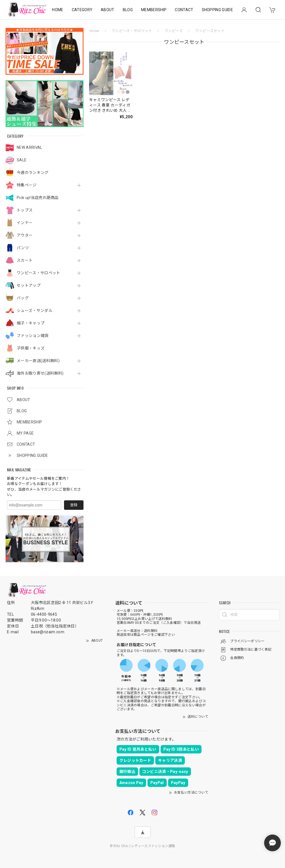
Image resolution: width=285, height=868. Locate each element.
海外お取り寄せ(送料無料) (40, 373)
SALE (22, 160)
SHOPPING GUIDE (217, 10)
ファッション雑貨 (33, 336)
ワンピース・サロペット (39, 273)
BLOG (128, 10)
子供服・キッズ (31, 348)
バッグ (23, 298)
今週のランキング (33, 173)
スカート (25, 260)
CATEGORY (82, 10)
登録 (74, 505)
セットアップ (29, 285)
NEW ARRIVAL (30, 147)
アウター (25, 235)
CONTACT (184, 10)
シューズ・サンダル (35, 311)
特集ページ (27, 185)
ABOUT (108, 10)
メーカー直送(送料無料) (38, 361)
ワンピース (173, 31)
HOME (58, 10)
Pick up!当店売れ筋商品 (38, 198)
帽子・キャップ (31, 323)
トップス (25, 210)
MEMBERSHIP (154, 10)
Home (94, 31)
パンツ (23, 248)
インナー (25, 223)
